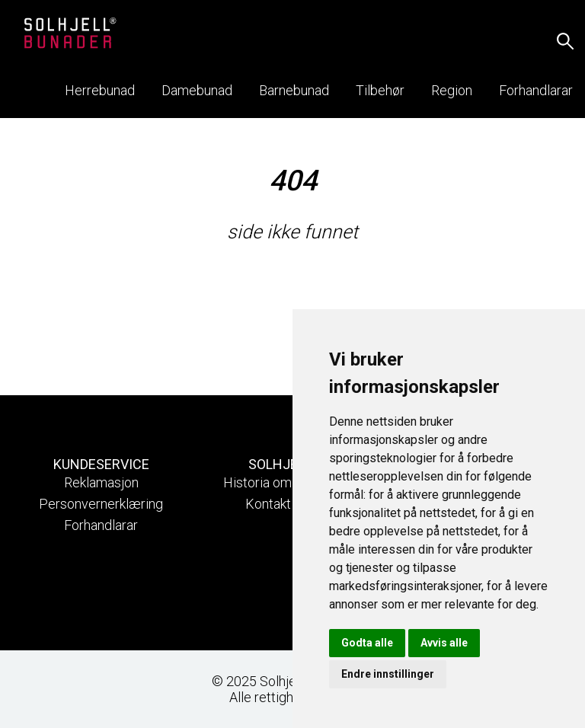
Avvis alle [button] (444, 643)
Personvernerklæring (101, 504)
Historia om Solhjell (280, 482)
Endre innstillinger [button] (388, 674)
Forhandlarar (101, 525)
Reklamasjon (101, 482)
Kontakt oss (280, 504)
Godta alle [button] (367, 643)
